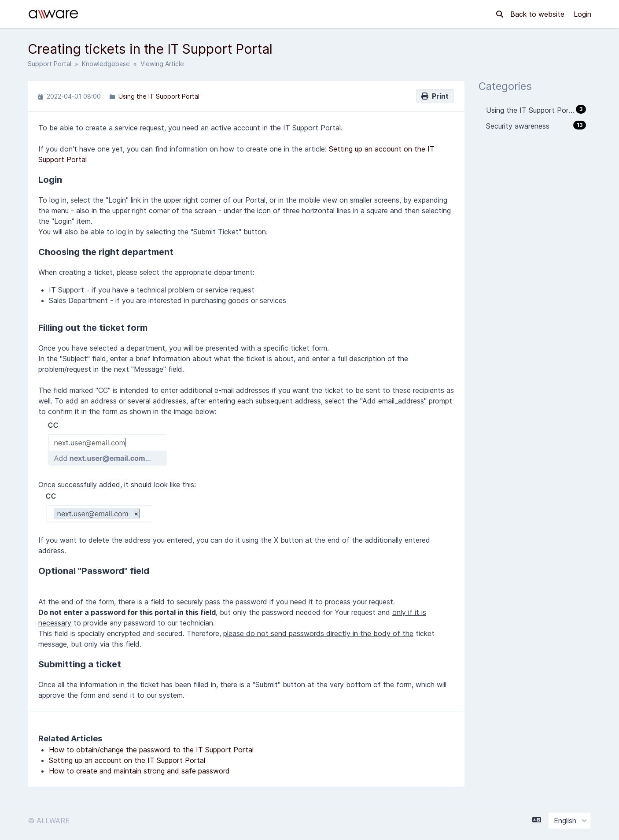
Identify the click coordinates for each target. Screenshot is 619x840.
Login (582, 14)
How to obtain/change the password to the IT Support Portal (151, 750)
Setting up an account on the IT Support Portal (127, 760)
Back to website (538, 14)
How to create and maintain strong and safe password (139, 771)
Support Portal (50, 64)
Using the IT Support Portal (159, 96)
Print (435, 96)
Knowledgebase (106, 64)
